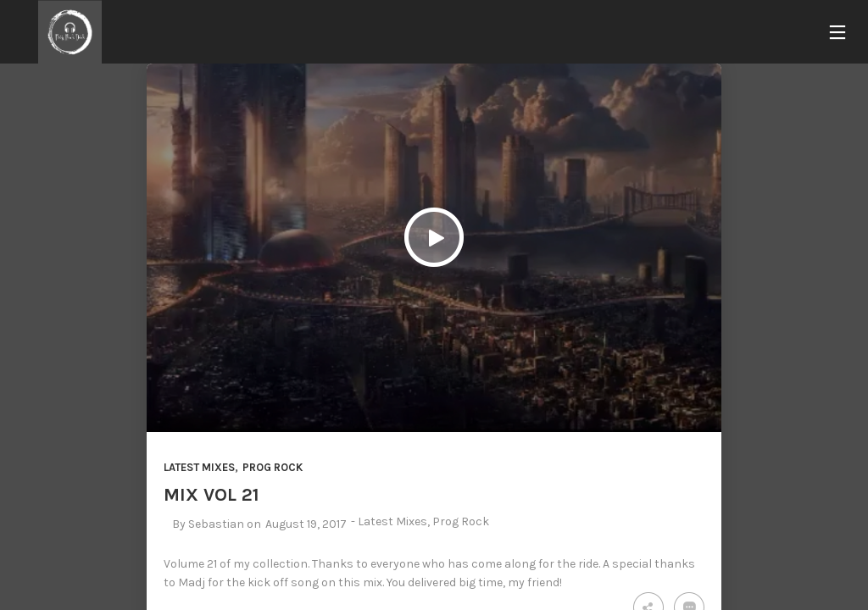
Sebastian (216, 524)
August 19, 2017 (306, 524)
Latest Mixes (199, 467)
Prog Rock (273, 467)
